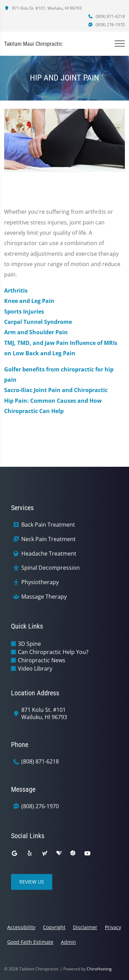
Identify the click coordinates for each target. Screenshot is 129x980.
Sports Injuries (24, 312)
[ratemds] (73, 853)
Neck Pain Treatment (49, 539)
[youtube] (87, 853)
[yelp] (30, 853)
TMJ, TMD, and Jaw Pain (36, 343)
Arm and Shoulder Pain (36, 332)
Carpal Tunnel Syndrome (38, 322)
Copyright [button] (54, 927)
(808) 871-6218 (106, 16)
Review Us (32, 882)
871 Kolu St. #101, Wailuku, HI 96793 (43, 8)
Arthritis (16, 291)
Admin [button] (68, 942)
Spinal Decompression (51, 568)
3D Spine (29, 644)
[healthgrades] (59, 853)
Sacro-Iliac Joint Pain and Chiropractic (56, 390)
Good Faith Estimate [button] (30, 942)
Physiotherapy (40, 582)
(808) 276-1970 (106, 25)
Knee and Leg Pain (29, 301)
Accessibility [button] (21, 927)
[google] (14, 853)
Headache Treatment (49, 554)
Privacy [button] (113, 927)
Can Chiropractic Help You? (53, 652)
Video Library (35, 668)
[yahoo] (45, 853)
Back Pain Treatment (48, 525)
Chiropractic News (42, 660)
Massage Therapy (44, 597)
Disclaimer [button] (85, 927)
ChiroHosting (99, 969)
